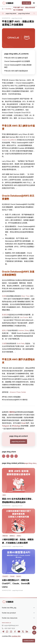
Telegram (6, 426)
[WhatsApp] (34, 633)
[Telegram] (34, 628)
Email (23, 423)
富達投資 (5, 315)
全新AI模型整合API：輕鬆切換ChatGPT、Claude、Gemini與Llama (16, 583)
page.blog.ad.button (19, 441)
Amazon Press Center (18, 392)
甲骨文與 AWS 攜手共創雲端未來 (16, 71)
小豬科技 (11, 412)
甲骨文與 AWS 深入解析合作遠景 (16, 58)
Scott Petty (21, 343)
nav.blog (8, 9)
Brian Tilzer (26, 296)
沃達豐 (4, 343)
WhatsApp (16, 426)
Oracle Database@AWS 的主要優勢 (17, 61)
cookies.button (29, 641)
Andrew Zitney (24, 330)
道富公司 (5, 330)
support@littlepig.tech (11, 625)
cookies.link (16, 636)
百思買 (4, 296)
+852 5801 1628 (9, 628)
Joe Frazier (24, 317)
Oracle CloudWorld (9, 140)
